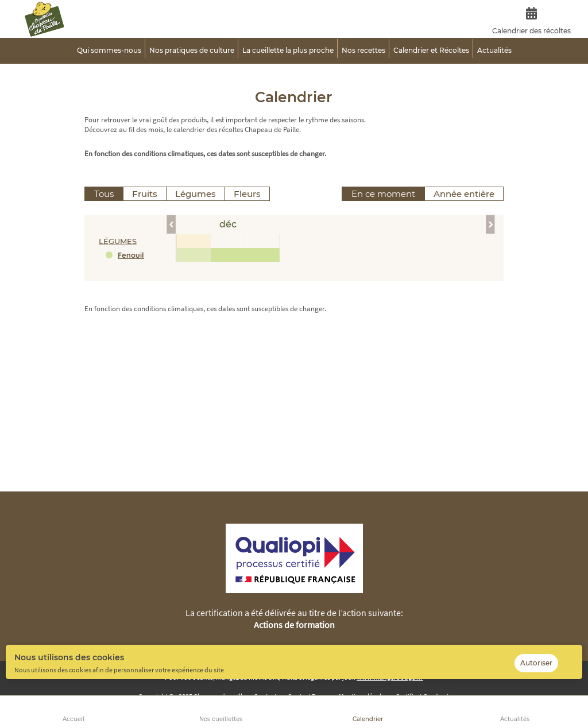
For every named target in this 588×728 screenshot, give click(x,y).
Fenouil (131, 255)
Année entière (464, 194)
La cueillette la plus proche (288, 50)
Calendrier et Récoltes (431, 50)
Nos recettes (363, 50)
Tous (104, 194)
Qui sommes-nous (109, 50)
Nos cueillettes (221, 719)
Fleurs (247, 194)
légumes (118, 241)
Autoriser (536, 663)
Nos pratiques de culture (192, 50)
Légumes (196, 194)
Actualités (515, 719)
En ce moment (383, 194)
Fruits (145, 194)
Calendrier (368, 719)
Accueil (73, 719)
